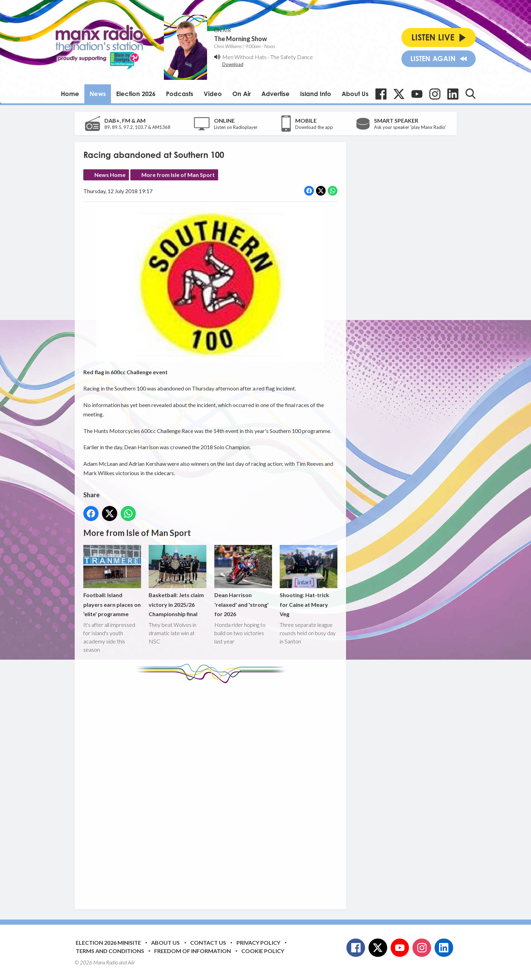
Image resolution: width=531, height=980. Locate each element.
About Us (355, 94)
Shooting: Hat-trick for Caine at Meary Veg (308, 581)
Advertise (276, 94)
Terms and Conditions (110, 951)
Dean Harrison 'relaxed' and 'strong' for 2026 (243, 581)
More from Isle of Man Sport (178, 175)
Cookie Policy (263, 951)
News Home (110, 175)
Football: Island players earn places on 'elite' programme (112, 581)
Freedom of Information (193, 951)
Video (213, 94)
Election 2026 (136, 94)
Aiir (131, 962)
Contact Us (208, 943)
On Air (242, 94)
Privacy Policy (258, 943)
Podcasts (180, 94)
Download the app (314, 127)
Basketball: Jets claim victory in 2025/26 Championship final (178, 581)
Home (70, 94)
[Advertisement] (213, 791)
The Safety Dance (292, 57)
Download (233, 64)
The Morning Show (240, 39)
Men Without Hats (244, 57)
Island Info (316, 94)
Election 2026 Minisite (108, 943)
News (98, 94)
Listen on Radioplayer (236, 127)
